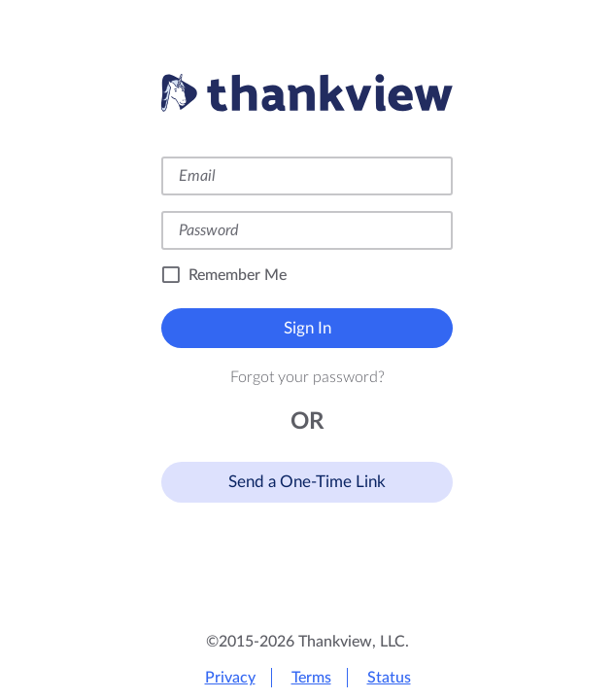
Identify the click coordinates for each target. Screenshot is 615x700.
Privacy (230, 678)
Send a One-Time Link (307, 482)
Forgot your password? (307, 377)
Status (389, 678)
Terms (311, 678)
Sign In (307, 328)
